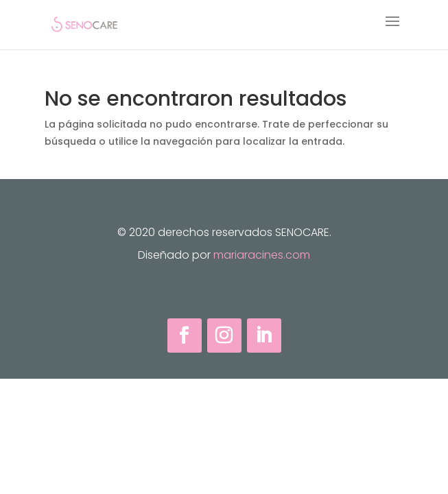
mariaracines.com (262, 255)
